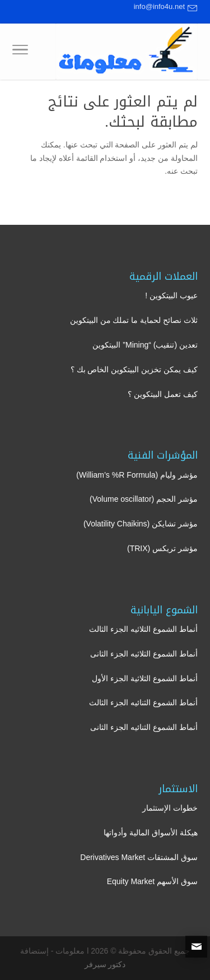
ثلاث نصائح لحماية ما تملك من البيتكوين (134, 320)
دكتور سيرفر (105, 964)
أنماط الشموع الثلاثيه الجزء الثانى (144, 654)
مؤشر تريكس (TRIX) (162, 548)
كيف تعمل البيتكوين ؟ (163, 394)
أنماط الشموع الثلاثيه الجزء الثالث (143, 629)
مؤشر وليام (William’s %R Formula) (137, 475)
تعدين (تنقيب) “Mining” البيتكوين (145, 345)
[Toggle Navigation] (20, 52)
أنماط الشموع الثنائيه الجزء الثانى (144, 727)
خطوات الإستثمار (170, 808)
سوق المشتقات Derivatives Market (139, 857)
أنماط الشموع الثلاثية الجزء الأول (145, 678)
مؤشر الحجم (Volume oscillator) (144, 499)
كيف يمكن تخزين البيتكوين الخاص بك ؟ (134, 369)
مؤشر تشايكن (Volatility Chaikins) (141, 524)
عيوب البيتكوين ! (171, 295)
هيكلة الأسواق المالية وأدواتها (151, 833)
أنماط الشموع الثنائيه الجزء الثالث (143, 702)
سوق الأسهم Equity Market (152, 881)
